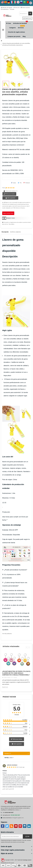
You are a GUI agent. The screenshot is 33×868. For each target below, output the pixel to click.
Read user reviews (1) (10, 191)
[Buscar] (26, 13)
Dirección (17, 8)
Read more (5, 687)
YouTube (16, 826)
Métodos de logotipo (7, 8)
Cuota (14, 183)
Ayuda (12, 9)
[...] (20, 810)
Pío (20, 183)
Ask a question (10, 198)
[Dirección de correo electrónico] (12, 836)
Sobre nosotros (25, 8)
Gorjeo (7, 826)
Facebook (3, 826)
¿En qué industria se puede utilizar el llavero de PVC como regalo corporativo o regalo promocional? (16, 673)
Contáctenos (5, 9)
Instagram (25, 826)
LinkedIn (29, 826)
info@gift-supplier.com (18, 818)
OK (27, 836)
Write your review (9, 194)
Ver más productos (7, 634)
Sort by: (7, 758)
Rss (11, 826)
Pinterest (27, 183)
